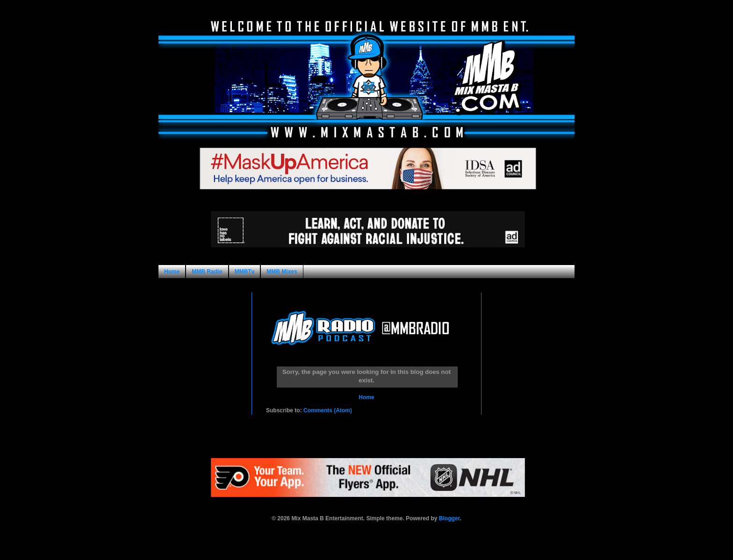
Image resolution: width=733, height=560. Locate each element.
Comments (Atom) (328, 410)
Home (172, 272)
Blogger (449, 518)
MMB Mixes (282, 272)
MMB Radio (207, 272)
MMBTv (245, 272)
